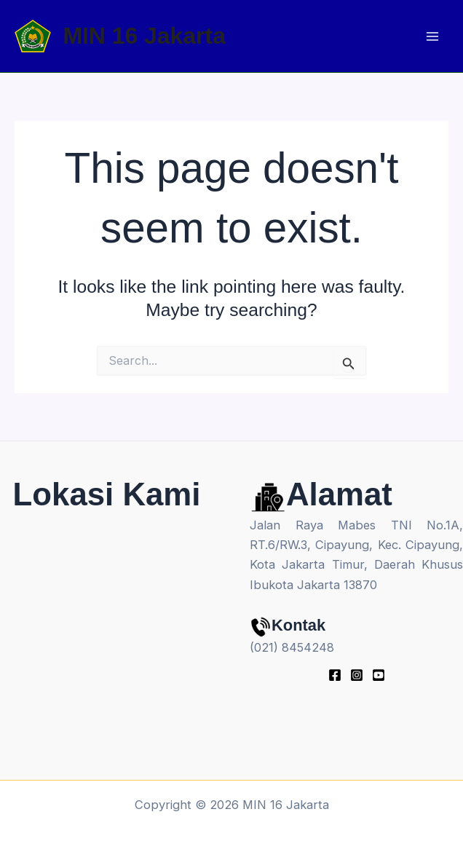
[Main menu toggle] (432, 36)
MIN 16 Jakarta (144, 36)
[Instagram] (357, 675)
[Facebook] (335, 675)
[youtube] (379, 675)
